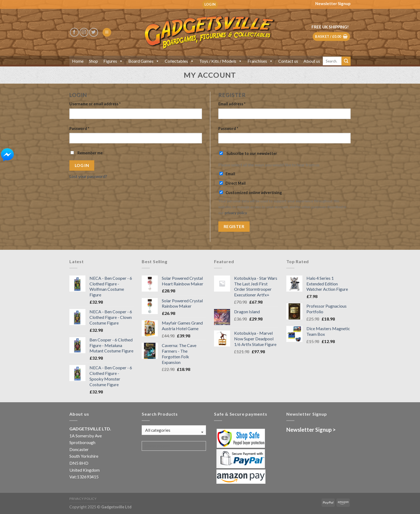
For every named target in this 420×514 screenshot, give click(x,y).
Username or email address (95, 104)
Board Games (144, 61)
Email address (232, 104)
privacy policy (236, 213)
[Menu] (107, 32)
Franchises (260, 61)
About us (312, 61)
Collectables (179, 61)
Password (79, 128)
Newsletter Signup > (311, 430)
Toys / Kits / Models (221, 61)
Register (234, 226)
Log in (82, 165)
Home (78, 61)
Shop (93, 61)
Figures (113, 61)
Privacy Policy (83, 499)
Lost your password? (88, 176)
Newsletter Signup (333, 3)
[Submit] (346, 61)
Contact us (288, 61)
